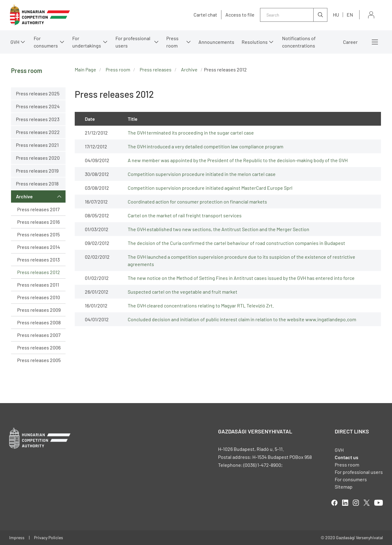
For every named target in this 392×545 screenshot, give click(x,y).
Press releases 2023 (38, 119)
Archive (24, 196)
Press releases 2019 (37, 171)
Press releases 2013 (38, 259)
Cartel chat (205, 15)
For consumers (46, 42)
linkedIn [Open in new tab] (345, 503)
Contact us (347, 457)
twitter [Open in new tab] (367, 503)
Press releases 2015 (38, 234)
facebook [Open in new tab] (334, 503)
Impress (17, 537)
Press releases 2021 (37, 145)
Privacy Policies (49, 537)
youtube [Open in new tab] (379, 503)
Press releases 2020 (38, 158)
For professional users (133, 42)
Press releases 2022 (38, 132)
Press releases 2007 (39, 335)
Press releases (156, 69)
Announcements (216, 42)
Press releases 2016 (38, 222)
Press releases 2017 (38, 209)
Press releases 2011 (38, 285)
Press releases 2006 (39, 347)
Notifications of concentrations (299, 42)
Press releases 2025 (38, 93)
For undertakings (87, 42)
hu (336, 15)
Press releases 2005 (39, 360)
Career (350, 42)
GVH (15, 42)
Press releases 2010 (39, 297)
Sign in (371, 15)
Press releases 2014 (39, 247)
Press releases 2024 (38, 106)
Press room (172, 42)
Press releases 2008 (39, 322)
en (350, 15)
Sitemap (344, 487)
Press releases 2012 (39, 272)
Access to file (240, 15)
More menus (375, 42)
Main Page (85, 69)
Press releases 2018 (37, 183)
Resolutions (255, 42)
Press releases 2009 (39, 310)
